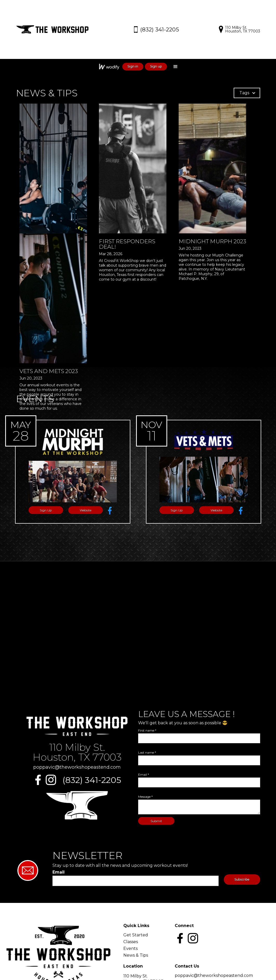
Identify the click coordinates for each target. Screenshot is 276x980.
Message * (145, 797)
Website (86, 510)
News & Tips (136, 955)
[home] (55, 29)
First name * (147, 731)
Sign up (156, 66)
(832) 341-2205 (92, 780)
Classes (131, 942)
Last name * (147, 753)
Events (130, 949)
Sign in (133, 66)
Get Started (136, 935)
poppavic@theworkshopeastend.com (77, 767)
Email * (144, 775)
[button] (176, 67)
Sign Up (46, 510)
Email (59, 872)
